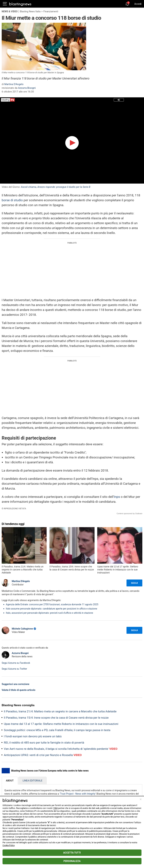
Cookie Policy (8, 845)
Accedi (138, 4)
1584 (55, 808)
